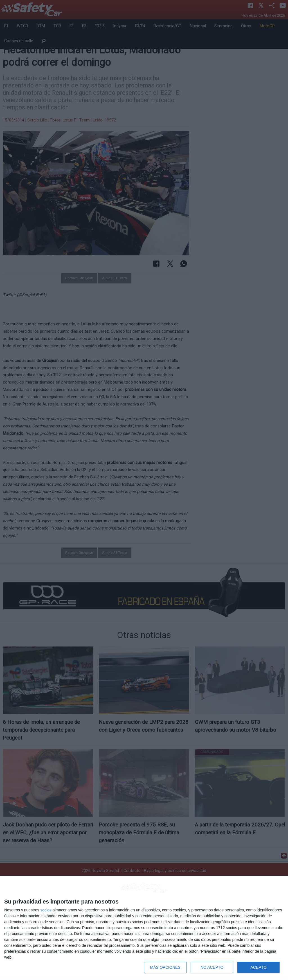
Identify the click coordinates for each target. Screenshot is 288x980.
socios (46, 910)
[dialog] (144, 928)
